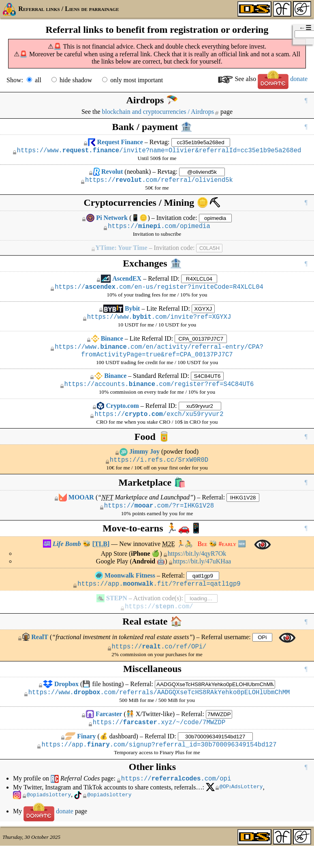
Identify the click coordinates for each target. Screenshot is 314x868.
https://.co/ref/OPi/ (159, 663)
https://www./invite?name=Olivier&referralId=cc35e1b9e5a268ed (159, 151)
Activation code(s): (158, 613)
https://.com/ (159, 622)
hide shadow (76, 80)
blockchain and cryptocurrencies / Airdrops (158, 112)
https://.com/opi (176, 800)
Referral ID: (164, 282)
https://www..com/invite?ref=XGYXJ (159, 322)
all (38, 80)
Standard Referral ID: (161, 384)
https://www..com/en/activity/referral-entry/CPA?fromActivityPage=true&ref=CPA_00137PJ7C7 (159, 358)
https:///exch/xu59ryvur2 (159, 424)
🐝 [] (76, 557)
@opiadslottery (49, 817)
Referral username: (226, 653)
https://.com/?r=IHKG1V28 (159, 518)
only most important (137, 80)
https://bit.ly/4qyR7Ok (197, 567)
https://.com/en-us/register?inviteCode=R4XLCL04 (159, 291)
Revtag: (160, 142)
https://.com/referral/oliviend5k (159, 182)
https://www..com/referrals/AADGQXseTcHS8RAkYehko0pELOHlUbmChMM (159, 710)
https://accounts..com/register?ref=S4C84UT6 (159, 393)
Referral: (213, 509)
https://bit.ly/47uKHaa (202, 575)
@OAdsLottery (242, 809)
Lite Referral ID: (168, 313)
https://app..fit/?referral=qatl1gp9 (159, 598)
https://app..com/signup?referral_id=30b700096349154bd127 (159, 765)
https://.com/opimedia (159, 229)
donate (283, 79)
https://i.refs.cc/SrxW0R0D (159, 471)
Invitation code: (177, 220)
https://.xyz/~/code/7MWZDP (159, 741)
